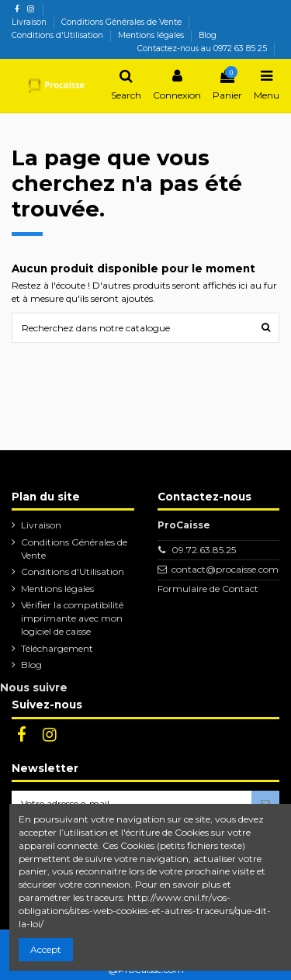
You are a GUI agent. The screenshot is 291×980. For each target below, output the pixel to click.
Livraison (30, 22)
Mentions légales (152, 35)
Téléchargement (57, 648)
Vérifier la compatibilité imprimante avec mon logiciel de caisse (72, 618)
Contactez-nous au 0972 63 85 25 (202, 48)
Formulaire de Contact (208, 589)
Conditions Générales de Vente (123, 22)
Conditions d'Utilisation (59, 35)
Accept (46, 949)
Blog (208, 35)
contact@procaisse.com (225, 569)
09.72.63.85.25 (204, 550)
